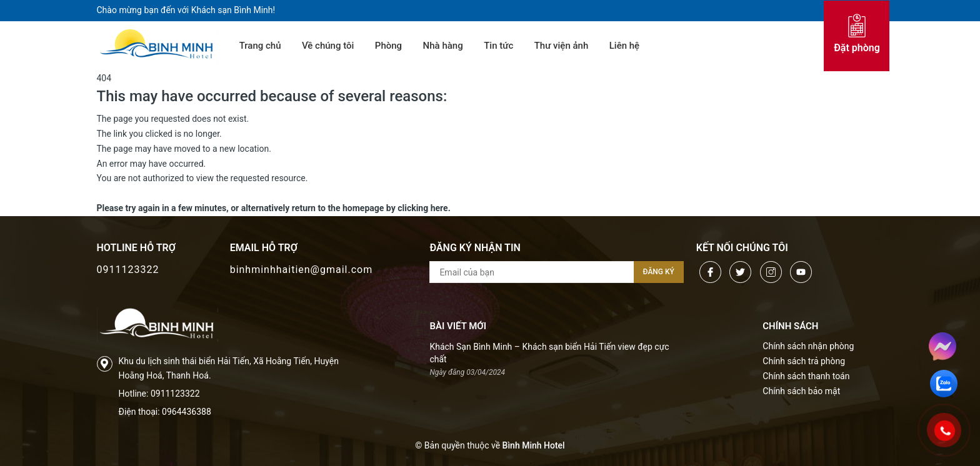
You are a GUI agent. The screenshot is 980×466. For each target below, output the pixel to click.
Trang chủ (260, 46)
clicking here (422, 208)
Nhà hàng (443, 46)
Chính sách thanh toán (806, 376)
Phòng (388, 46)
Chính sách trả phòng (804, 361)
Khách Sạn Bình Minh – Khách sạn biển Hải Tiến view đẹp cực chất (549, 353)
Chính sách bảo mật (801, 391)
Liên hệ (624, 46)
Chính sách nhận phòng (808, 346)
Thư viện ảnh (562, 46)
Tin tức (498, 46)
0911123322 (128, 270)
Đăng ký (659, 272)
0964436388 (187, 412)
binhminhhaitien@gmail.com (302, 270)
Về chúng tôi (328, 46)
